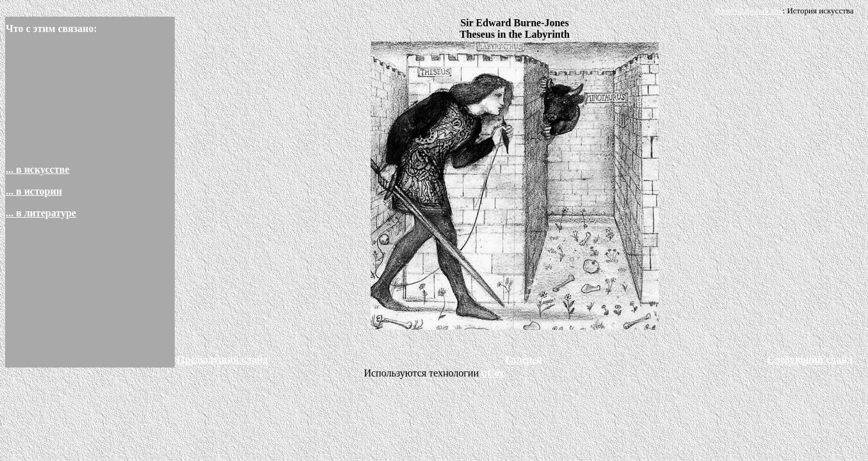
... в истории (34, 191)
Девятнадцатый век (749, 11)
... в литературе (41, 213)
